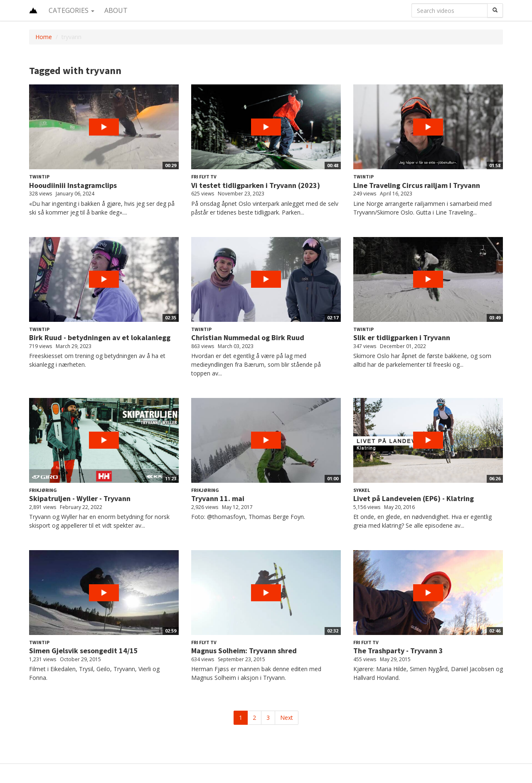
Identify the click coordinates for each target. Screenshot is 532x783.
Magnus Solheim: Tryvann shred (244, 651)
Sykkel (362, 490)
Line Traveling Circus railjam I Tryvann (417, 185)
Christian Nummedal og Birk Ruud (248, 337)
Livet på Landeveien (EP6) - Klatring (414, 498)
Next (287, 718)
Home (44, 37)
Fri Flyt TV (204, 177)
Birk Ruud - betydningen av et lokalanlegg (100, 337)
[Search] (495, 10)
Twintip (39, 177)
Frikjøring (43, 490)
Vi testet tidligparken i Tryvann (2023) (256, 185)
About (116, 10)
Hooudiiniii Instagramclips (73, 185)
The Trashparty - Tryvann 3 (398, 651)
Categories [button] (71, 10)
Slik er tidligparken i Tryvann (402, 337)
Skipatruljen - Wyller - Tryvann (80, 498)
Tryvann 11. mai (218, 498)
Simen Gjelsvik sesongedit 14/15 (84, 651)
